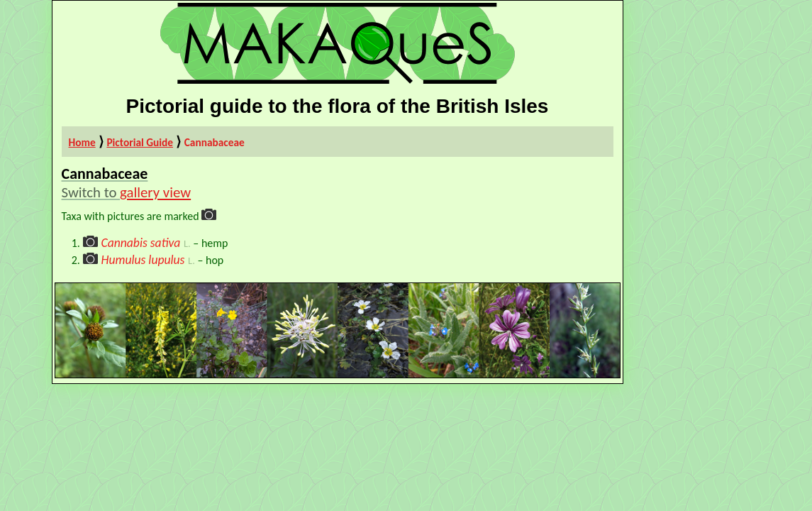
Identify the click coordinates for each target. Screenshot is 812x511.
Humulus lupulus (143, 260)
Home (82, 142)
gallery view (155, 192)
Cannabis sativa (140, 243)
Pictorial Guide (140, 142)
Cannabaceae (215, 142)
